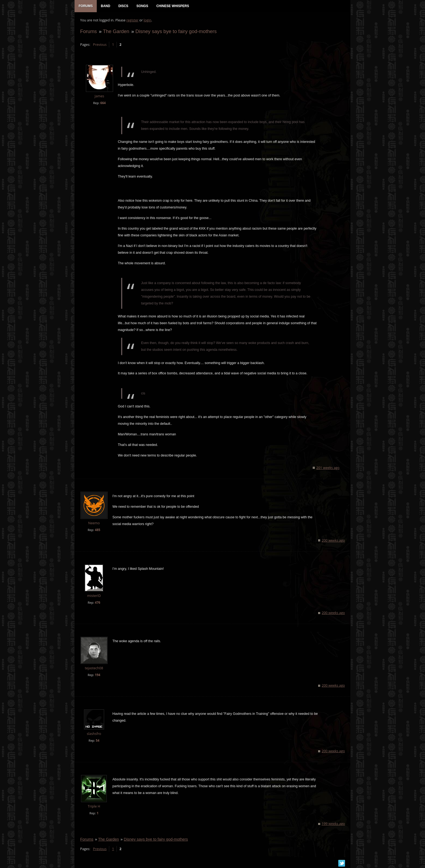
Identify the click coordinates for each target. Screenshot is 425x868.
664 (103, 103)
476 (97, 603)
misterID (94, 596)
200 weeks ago (334, 541)
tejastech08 (94, 669)
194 (97, 675)
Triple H (94, 807)
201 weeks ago (328, 468)
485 (97, 530)
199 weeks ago (334, 824)
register (132, 20)
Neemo (94, 523)
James (99, 97)
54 (97, 741)
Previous (99, 45)
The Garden (116, 32)
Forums (88, 32)
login (147, 20)
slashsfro (94, 734)
